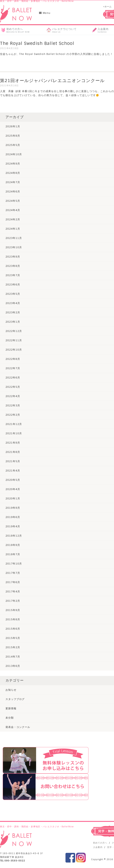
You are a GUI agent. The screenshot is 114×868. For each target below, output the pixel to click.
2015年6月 (13, 629)
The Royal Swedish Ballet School (37, 43)
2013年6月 (13, 666)
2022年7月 (13, 368)
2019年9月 (13, 508)
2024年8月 (13, 173)
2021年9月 (13, 443)
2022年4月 (13, 396)
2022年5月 (13, 387)
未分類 (10, 718)
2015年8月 (13, 619)
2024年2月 (13, 219)
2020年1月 (13, 498)
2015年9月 (13, 610)
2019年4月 (13, 526)
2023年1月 (13, 322)
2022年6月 (13, 378)
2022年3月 (13, 405)
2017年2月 (13, 601)
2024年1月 (13, 229)
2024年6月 (13, 192)
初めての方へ (100, 843)
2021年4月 (13, 471)
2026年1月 (13, 126)
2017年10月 (14, 564)
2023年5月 (13, 294)
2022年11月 (14, 340)
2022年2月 (13, 415)
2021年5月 (13, 461)
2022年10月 (14, 350)
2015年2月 (13, 647)
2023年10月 (14, 247)
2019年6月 (13, 517)
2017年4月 (13, 591)
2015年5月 (13, 638)
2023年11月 (14, 238)
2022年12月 (14, 331)
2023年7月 (13, 275)
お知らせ (11, 690)
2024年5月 (13, 201)
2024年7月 (13, 182)
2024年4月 (13, 210)
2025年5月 (13, 145)
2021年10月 (14, 433)
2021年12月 (14, 424)
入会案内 (98, 847)
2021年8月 (13, 452)
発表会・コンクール (18, 727)
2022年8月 (13, 359)
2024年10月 (14, 154)
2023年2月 (13, 312)
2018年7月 (13, 554)
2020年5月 (13, 480)
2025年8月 (13, 136)
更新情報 (11, 708)
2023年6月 (13, 285)
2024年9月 (13, 164)
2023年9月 (13, 257)
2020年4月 (13, 489)
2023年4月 (13, 303)
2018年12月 (14, 536)
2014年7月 (13, 657)
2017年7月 (13, 573)
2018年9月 (13, 545)
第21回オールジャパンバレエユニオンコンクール (52, 81)
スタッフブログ (15, 699)
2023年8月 (13, 266)
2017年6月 (13, 582)
